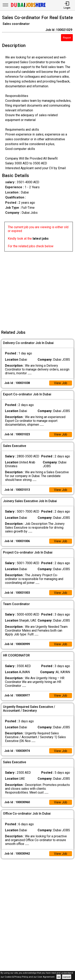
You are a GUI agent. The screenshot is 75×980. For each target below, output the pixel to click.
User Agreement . (46, 977)
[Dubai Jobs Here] (28, 7)
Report (67, 38)
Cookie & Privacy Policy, (17, 977)
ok (59, 977)
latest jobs (41, 239)
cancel (67, 977)
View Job (61, 383)
